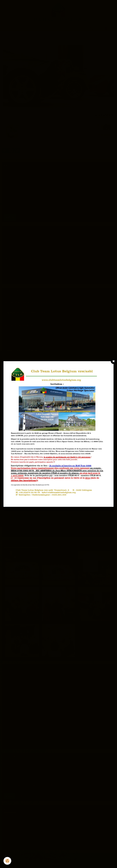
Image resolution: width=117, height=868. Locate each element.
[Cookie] (7, 861)
